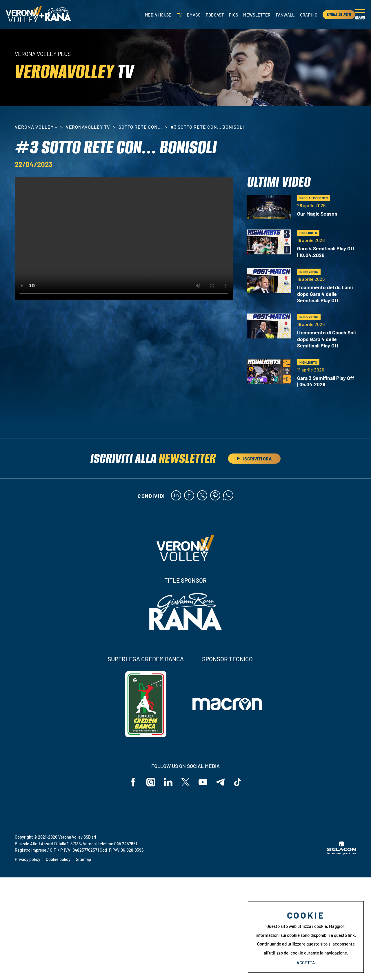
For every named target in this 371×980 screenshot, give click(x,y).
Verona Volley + (36, 127)
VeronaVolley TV (88, 127)
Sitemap (83, 859)
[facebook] (189, 496)
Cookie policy (58, 859)
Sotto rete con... (140, 127)
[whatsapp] (228, 496)
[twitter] (202, 496)
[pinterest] (215, 496)
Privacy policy (28, 859)
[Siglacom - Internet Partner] (342, 853)
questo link (344, 935)
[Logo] (24, 14)
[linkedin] (176, 496)
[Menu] (360, 14)
